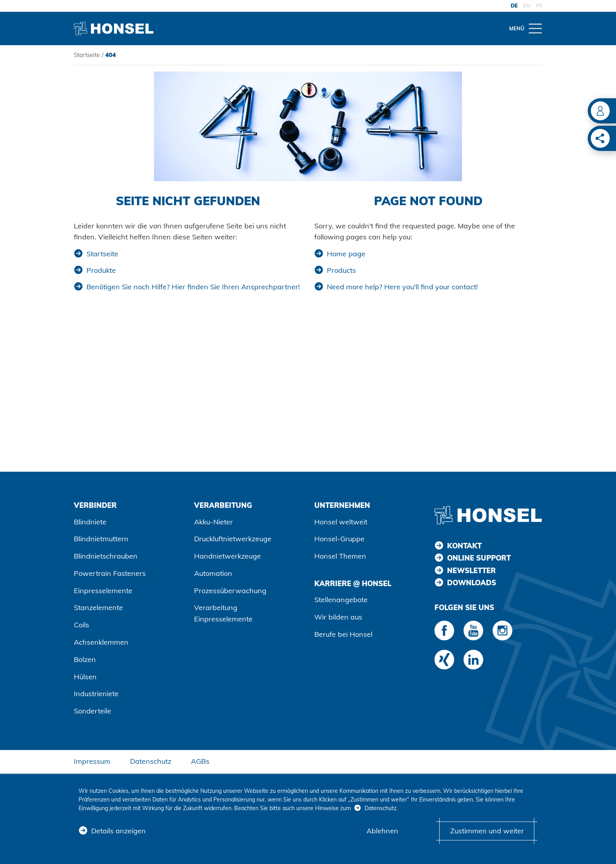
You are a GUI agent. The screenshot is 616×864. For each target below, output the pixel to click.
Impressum (92, 761)
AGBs (200, 761)
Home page (346, 254)
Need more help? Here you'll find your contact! (402, 287)
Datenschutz (151, 761)
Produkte (101, 270)
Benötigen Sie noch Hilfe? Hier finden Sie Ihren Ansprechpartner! (193, 287)
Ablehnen (382, 831)
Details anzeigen (118, 831)
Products (341, 270)
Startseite (87, 55)
